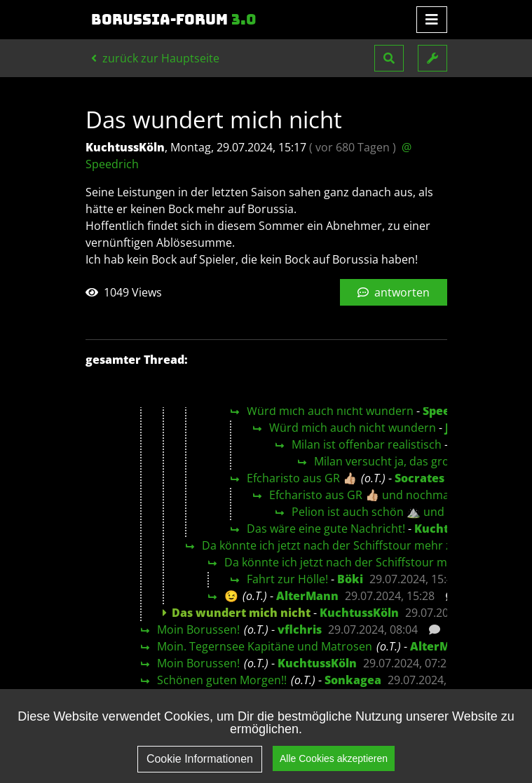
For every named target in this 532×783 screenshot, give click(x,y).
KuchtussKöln (359, 613)
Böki (350, 579)
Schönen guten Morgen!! (222, 680)
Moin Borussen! (198, 629)
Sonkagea (353, 680)
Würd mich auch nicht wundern (330, 411)
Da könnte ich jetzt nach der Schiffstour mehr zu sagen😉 (354, 545)
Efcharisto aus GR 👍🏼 (302, 478)
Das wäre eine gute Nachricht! (326, 529)
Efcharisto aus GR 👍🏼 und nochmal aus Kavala (390, 495)
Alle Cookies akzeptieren (334, 758)
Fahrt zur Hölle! (287, 579)
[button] (389, 58)
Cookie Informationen (200, 759)
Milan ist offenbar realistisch (367, 444)
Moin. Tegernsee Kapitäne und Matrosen (265, 646)
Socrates (420, 478)
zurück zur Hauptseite (155, 58)
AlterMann (307, 596)
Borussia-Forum (174, 20)
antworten (394, 292)
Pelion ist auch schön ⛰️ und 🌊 (376, 512)
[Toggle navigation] (432, 20)
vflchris (300, 629)
